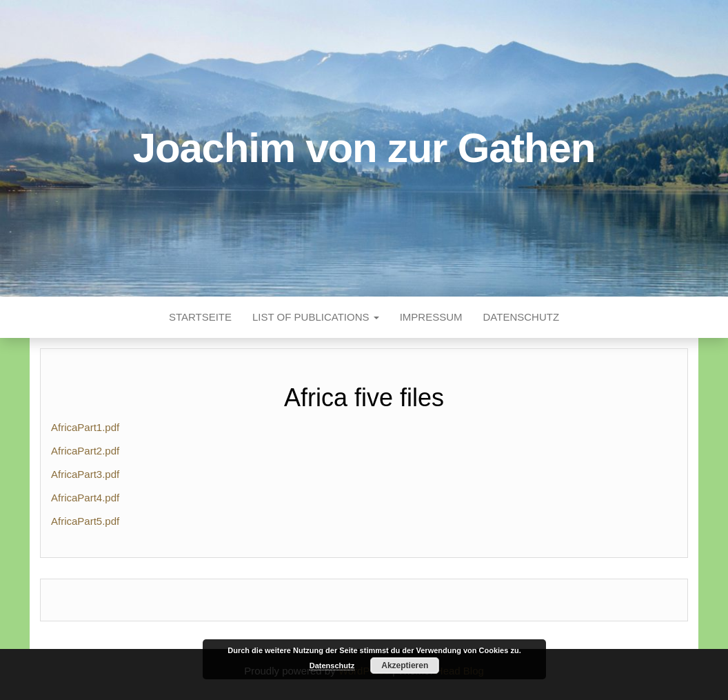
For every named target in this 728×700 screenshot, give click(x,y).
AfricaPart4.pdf (85, 498)
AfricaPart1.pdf (85, 427)
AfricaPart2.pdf (85, 451)
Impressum (431, 317)
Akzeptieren (405, 666)
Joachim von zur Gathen (364, 148)
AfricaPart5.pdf (85, 521)
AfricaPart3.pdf (85, 474)
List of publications (316, 317)
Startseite (200, 317)
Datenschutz (522, 317)
